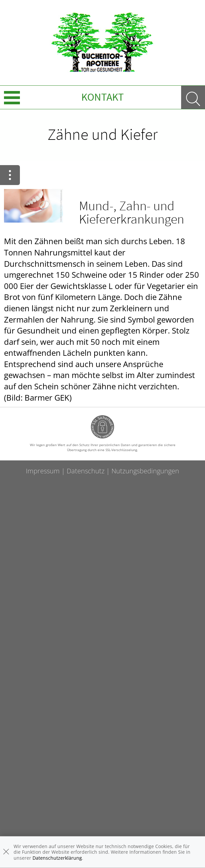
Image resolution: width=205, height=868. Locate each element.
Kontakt (102, 97)
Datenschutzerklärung (57, 858)
